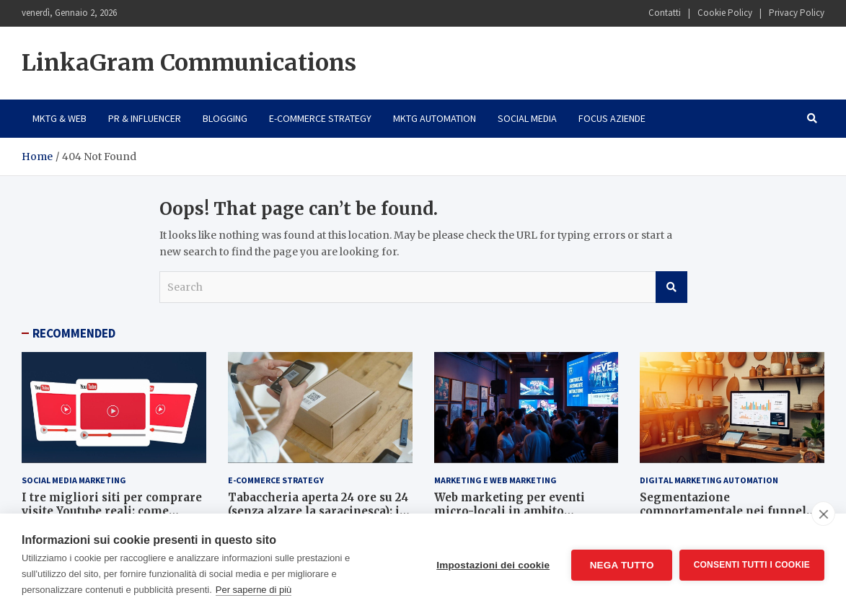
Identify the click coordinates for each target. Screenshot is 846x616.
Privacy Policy (797, 13)
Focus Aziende (612, 118)
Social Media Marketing (74, 480)
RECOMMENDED (74, 333)
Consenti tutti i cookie (752, 565)
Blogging (225, 118)
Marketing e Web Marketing (495, 480)
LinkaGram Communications (189, 63)
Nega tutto (621, 565)
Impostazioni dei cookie (493, 565)
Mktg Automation (435, 118)
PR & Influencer (145, 118)
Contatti (665, 13)
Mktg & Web (60, 118)
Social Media (527, 118)
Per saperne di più (254, 590)
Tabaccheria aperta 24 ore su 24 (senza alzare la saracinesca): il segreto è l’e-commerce (318, 511)
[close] (823, 514)
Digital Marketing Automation (709, 480)
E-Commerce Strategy (320, 118)
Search (671, 287)
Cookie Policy (725, 13)
